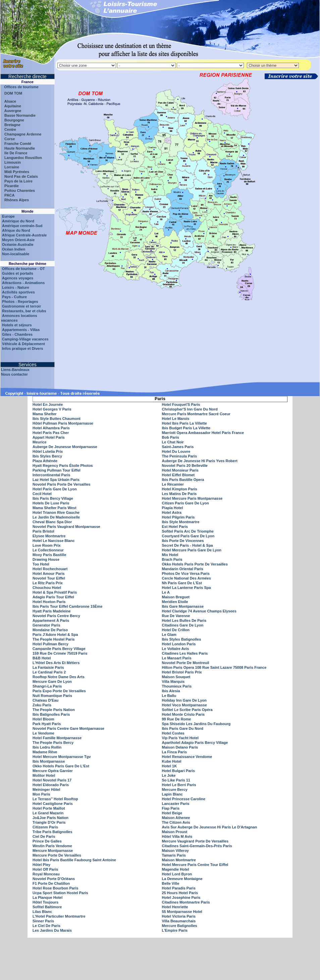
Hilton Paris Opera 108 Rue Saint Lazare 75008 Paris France (214, 667)
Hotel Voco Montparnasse (184, 705)
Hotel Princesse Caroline (184, 799)
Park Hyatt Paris (47, 724)
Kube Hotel (172, 761)
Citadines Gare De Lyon (183, 625)
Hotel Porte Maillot (49, 808)
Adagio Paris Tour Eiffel (53, 597)
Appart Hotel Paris (49, 437)
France (28, 82)
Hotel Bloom (43, 719)
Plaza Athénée (45, 461)
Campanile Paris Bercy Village (59, 649)
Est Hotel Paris (175, 527)
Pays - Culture (14, 297)
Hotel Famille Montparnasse (57, 738)
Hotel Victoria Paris (179, 916)
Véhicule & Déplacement (23, 344)
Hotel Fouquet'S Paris (181, 404)
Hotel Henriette (175, 907)
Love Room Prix (47, 545)
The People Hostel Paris (54, 639)
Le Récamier (173, 484)
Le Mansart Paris (177, 658)
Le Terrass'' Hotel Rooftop (55, 799)
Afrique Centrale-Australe (24, 235)
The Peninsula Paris (180, 456)
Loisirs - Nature (16, 287)
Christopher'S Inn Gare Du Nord (190, 409)
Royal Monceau (46, 874)
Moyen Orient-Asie (18, 240)
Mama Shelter (45, 414)
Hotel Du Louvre (176, 451)
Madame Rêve (45, 752)
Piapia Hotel (173, 508)
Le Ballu (169, 696)
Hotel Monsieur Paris (180, 470)
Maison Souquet (176, 677)
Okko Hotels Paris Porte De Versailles (195, 564)
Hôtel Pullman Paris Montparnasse (63, 423)
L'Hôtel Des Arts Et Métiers (56, 663)
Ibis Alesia (171, 691)
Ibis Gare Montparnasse (183, 606)
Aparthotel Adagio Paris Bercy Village (195, 743)
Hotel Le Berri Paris (179, 785)
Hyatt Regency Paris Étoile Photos (63, 466)
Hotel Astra (172, 512)
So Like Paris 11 (176, 780)
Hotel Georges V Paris (52, 409)
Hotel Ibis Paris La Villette (184, 423)
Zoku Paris (42, 705)
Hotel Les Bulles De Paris (184, 620)
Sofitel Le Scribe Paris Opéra (187, 710)
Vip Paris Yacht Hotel (180, 738)
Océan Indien (14, 249)
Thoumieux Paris (177, 686)
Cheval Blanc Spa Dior (52, 522)
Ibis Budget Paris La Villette (186, 428)
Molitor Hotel (44, 775)
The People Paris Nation (54, 710)
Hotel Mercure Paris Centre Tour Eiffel (195, 865)
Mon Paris (41, 794)
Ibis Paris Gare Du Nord (183, 728)
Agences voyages (18, 278)
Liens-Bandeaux (15, 370)
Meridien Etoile (175, 602)
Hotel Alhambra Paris (51, 428)
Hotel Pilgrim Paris (178, 517)
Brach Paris (172, 559)
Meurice (40, 442)
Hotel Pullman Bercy (50, 644)
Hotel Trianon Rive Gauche (56, 512)
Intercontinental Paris (51, 475)
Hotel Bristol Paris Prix (182, 672)
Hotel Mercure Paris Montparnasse (192, 498)
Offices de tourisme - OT (23, 269)
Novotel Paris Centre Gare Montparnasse (68, 728)
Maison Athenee (176, 818)
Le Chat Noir (173, 442)
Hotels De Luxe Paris (51, 503)
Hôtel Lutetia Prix (48, 451)
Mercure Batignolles (180, 926)
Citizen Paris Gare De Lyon (185, 503)
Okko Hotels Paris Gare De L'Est (61, 766)
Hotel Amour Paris (49, 574)
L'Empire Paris (175, 930)
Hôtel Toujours (45, 902)
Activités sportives (18, 292)
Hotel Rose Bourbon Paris (55, 888)
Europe (8, 216)
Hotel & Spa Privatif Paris (55, 592)
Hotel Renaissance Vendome (187, 757)
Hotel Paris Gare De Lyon (55, 489)
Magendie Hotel (176, 869)
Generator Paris (46, 625)
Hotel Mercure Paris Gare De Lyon (192, 550)
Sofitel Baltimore (47, 907)
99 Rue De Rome (177, 719)
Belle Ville (171, 883)
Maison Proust (175, 832)
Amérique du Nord (18, 221)
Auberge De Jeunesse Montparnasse (65, 447)
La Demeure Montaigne (182, 879)
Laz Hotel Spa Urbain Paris (56, 480)
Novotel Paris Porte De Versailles (61, 484)
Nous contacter (14, 374)
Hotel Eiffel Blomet (178, 475)
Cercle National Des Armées (186, 578)
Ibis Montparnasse (49, 761)
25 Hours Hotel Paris (180, 893)
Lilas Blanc (42, 912)
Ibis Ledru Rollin (47, 747)
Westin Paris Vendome (52, 846)
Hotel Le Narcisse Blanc (54, 541)
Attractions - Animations (23, 283)
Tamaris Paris (174, 855)
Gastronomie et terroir (21, 306)
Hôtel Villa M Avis (177, 836)
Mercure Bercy (175, 790)
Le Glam (169, 635)
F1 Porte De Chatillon (51, 883)
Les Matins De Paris (179, 494)
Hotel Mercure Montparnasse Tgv (62, 757)
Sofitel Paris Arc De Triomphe (188, 531)
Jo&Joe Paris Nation (50, 818)
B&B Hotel (42, 658)
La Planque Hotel (47, 897)
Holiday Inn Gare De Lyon (184, 700)
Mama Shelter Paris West (55, 508)
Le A (166, 592)
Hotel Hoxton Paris (49, 602)
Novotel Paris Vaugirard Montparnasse (66, 527)
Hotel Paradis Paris (179, 888)
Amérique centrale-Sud (22, 226)
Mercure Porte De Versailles (57, 855)
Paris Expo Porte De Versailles (59, 691)
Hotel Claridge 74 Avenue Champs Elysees (199, 611)
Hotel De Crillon (176, 630)
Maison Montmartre (179, 860)
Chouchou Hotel (47, 588)
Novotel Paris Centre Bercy (56, 616)
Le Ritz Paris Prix (48, 583)
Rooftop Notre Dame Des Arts (59, 677)
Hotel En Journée (48, 404)
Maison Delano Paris (180, 747)
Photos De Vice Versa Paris (186, 574)
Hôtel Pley (41, 865)
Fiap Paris (171, 808)
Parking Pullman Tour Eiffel (57, 470)
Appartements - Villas (21, 330)
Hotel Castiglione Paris (53, 804)
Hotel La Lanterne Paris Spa (186, 588)
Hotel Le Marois (176, 419)
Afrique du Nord (16, 230)
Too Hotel (41, 564)
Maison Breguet (176, 597)
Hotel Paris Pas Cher (51, 433)
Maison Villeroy (176, 851)
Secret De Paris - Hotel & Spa (188, 545)
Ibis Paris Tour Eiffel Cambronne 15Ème (67, 606)
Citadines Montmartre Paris (186, 902)
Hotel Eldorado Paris (51, 785)
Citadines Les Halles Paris (185, 653)
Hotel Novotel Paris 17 (52, 780)
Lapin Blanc (172, 794)
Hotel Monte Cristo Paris (183, 714)
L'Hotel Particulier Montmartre (59, 916)
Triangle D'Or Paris (49, 822)
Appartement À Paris (51, 620)
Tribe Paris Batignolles (52, 832)
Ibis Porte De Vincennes (183, 541)
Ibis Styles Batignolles (182, 639)
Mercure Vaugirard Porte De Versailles (195, 841)
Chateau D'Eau (45, 700)
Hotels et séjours (17, 325)
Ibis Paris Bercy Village (53, 498)
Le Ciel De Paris (46, 926)
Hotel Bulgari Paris (178, 771)
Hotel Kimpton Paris (180, 489)
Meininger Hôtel (46, 790)
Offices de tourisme (20, 87)
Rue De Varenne (176, 616)
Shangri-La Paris (47, 686)
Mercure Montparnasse (53, 851)
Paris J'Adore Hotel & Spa (55, 635)
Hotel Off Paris (45, 869)
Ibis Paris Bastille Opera (183, 480)
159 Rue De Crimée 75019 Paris (60, 653)
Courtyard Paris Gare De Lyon (188, 536)
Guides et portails (18, 273)
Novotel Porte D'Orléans (54, 879)
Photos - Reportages (20, 302)
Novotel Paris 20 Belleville (185, 466)
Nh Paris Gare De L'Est (182, 583)
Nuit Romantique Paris (52, 696)
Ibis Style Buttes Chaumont (57, 419)
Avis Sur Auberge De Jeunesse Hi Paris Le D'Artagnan (210, 827)
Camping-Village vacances (25, 339)
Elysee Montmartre (49, 536)
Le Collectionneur (48, 550)
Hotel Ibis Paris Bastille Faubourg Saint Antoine (74, 860)
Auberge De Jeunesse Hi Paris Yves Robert (200, 461)
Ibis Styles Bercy (47, 456)
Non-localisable (16, 254)
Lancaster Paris (176, 804)
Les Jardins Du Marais (52, 930)
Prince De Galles (47, 841)
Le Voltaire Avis (176, 649)
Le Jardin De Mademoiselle (56, 517)
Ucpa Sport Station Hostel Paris (60, 893)
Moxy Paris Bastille (49, 555)
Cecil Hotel (42, 494)
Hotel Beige (172, 813)
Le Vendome (43, 733)
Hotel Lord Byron (177, 874)
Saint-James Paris (178, 447)
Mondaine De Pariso (50, 630)
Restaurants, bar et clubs (24, 311)
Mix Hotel (170, 555)
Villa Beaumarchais (179, 921)
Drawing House (46, 559)
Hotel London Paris (179, 644)
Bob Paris (171, 437)
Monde (27, 211)
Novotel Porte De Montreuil (186, 663)
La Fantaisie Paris (48, 667)
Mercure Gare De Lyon (52, 682)
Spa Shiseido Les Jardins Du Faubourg (196, 724)
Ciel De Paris (44, 836)
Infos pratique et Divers (22, 348)
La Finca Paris (175, 752)
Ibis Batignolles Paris (51, 714)
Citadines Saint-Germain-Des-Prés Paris (197, 846)
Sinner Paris (43, 921)
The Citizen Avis (176, 822)
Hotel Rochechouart (50, 569)
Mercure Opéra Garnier (53, 771)
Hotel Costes (173, 733)
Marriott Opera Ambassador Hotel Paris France (203, 433)
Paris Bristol (43, 531)
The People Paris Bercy (53, 743)
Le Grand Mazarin (48, 813)
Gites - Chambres (17, 334)
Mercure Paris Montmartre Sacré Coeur (196, 414)
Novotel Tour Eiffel (49, 578)
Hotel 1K (170, 766)
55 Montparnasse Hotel (182, 912)
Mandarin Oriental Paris (183, 569)
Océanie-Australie (18, 244)
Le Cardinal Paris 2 (49, 672)
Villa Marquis (173, 682)
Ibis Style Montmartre (181, 522)
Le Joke (169, 775)
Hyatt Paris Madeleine (52, 611)
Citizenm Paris (45, 827)
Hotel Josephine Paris (181, 897)
